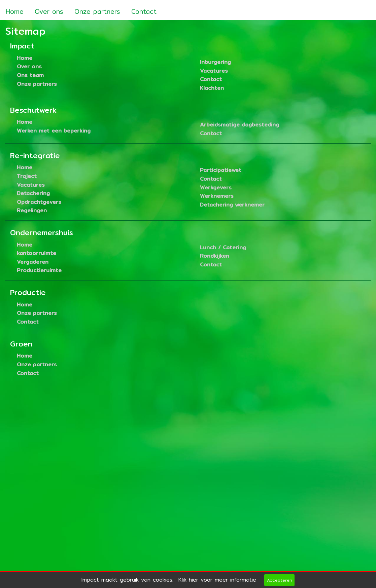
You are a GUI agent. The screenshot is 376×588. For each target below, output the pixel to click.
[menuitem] (15, 9)
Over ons (49, 11)
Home (15, 11)
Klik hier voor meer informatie (217, 580)
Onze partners (97, 11)
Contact (144, 11)
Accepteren (280, 580)
